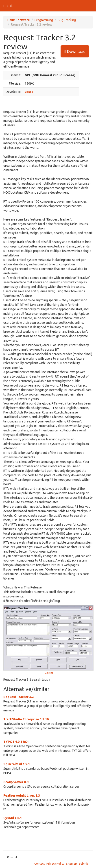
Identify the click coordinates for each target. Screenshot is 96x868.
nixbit (8, 6)
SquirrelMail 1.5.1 (17, 764)
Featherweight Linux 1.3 (22, 796)
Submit (83, 864)
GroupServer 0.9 (16, 782)
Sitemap (71, 864)
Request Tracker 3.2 (19, 697)
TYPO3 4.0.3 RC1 (16, 742)
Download (75, 51)
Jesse (29, 92)
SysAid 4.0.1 (13, 818)
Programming (44, 20)
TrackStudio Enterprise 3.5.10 (26, 719)
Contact (39, 864)
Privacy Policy (55, 864)
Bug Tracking (67, 20)
